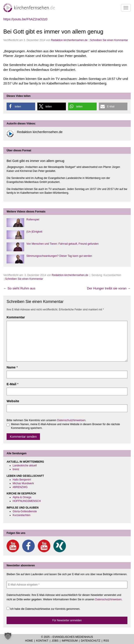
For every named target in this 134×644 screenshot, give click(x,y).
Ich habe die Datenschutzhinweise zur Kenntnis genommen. (43, 609)
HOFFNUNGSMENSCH (27, 501)
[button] (21, 106)
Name (11, 367)
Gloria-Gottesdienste (25, 511)
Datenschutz (91, 641)
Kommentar (16, 317)
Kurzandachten (22, 515)
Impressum (70, 641)
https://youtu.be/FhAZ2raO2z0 (25, 19)
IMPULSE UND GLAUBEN (23, 508)
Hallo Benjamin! (22, 480)
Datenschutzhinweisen (71, 420)
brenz (16, 469)
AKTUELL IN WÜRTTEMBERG (25, 462)
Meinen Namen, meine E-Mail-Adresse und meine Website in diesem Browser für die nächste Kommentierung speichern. (63, 426)
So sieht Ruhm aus (19, 288)
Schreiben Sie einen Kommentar (109, 40)
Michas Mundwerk (23, 483)
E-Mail (11, 384)
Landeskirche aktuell (25, 466)
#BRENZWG (20, 487)
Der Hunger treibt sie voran (109, 288)
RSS (106, 641)
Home (29, 641)
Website (13, 401)
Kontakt (42, 641)
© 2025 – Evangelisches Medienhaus (67, 637)
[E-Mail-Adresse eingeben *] (67, 585)
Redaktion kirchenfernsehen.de (69, 40)
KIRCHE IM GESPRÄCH (21, 494)
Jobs (55, 641)
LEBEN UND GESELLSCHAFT (25, 476)
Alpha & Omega (22, 497)
